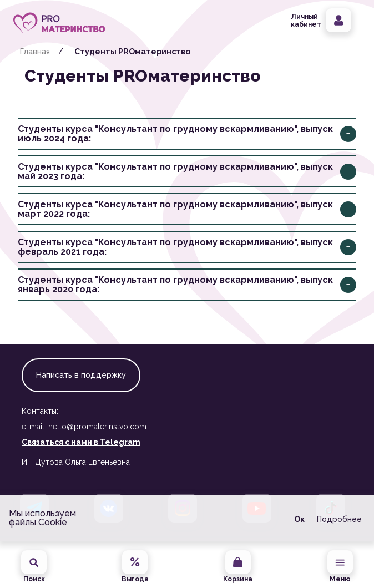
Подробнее (339, 519)
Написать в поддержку (81, 375)
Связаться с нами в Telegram (81, 442)
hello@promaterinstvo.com (97, 427)
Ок (299, 519)
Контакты (40, 411)
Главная (35, 52)
